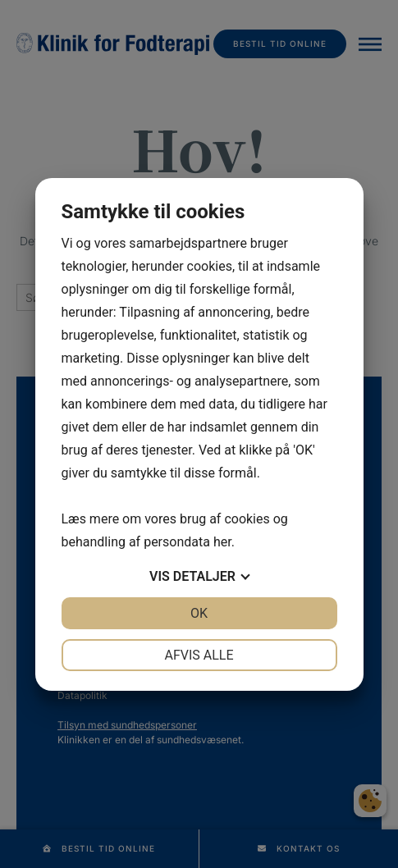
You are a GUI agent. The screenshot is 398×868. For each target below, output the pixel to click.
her (222, 542)
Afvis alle (199, 655)
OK (199, 613)
